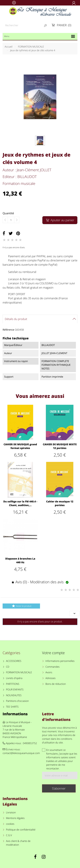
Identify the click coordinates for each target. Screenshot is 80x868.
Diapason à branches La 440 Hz (20, 561)
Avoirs (49, 672)
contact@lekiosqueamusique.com (21, 753)
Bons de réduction (56, 684)
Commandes (53, 667)
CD (8, 667)
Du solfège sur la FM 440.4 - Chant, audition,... (20, 503)
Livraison (11, 813)
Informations (15, 714)
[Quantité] (11, 220)
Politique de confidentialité (21, 830)
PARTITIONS (13, 684)
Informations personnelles (60, 661)
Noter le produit (21, 606)
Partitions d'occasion (17, 701)
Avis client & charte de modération (18, 843)
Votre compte (53, 653)
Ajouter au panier (60, 220)
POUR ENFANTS (15, 690)
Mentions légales (15, 818)
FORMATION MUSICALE (19, 672)
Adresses (50, 678)
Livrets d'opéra (14, 678)
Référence (8, 330)
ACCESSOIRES (14, 661)
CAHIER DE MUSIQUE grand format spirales (20, 446)
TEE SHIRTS (12, 707)
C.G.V (9, 835)
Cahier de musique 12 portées (60, 503)
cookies (10, 824)
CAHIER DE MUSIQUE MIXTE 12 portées (60, 446)
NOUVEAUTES (14, 695)
